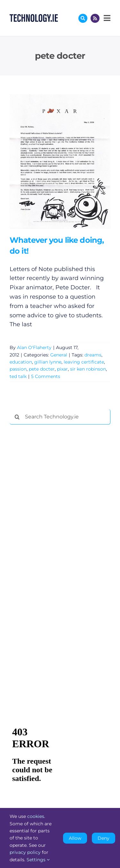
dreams (93, 355)
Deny (104, 838)
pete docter (42, 369)
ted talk (18, 376)
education (21, 362)
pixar (62, 369)
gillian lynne (48, 362)
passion (18, 369)
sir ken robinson (88, 369)
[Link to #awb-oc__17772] (83, 18)
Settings (38, 860)
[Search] (17, 417)
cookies (36, 816)
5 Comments (46, 376)
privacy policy (25, 852)
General (59, 355)
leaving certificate (84, 362)
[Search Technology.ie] (60, 417)
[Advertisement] (58, 527)
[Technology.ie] (34, 17)
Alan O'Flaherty (34, 347)
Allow (75, 838)
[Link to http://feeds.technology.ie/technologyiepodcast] (95, 18)
